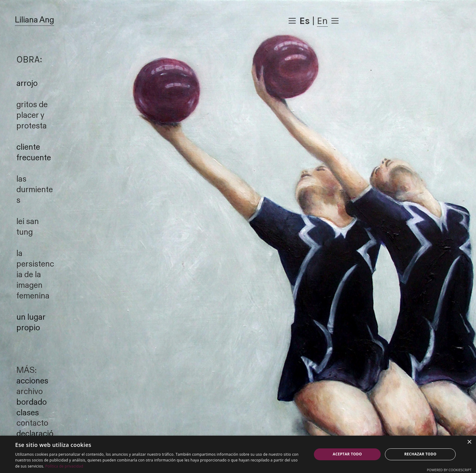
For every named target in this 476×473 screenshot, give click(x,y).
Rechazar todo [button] (420, 454)
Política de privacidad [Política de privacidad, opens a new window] (64, 466)
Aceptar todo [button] (347, 454)
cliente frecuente (34, 153)
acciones (32, 381)
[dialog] (238, 454)
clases (28, 413)
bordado (32, 402)
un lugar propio (31, 323)
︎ (292, 21)
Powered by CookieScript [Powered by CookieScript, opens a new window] (449, 470)
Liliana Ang (34, 20)
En (322, 21)
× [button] (469, 442)
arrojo (27, 83)
